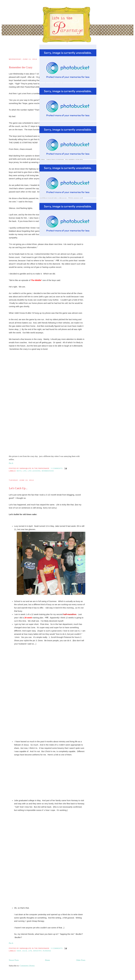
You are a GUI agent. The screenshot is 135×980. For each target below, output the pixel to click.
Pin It (11, 463)
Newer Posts (14, 960)
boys (19, 471)
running (47, 951)
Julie (25, 951)
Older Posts (81, 960)
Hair (19, 951)
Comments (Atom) (27, 966)
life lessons (34, 471)
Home (48, 960)
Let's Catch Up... (18, 488)
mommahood (48, 471)
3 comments (57, 468)
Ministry (38, 951)
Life (25, 471)
